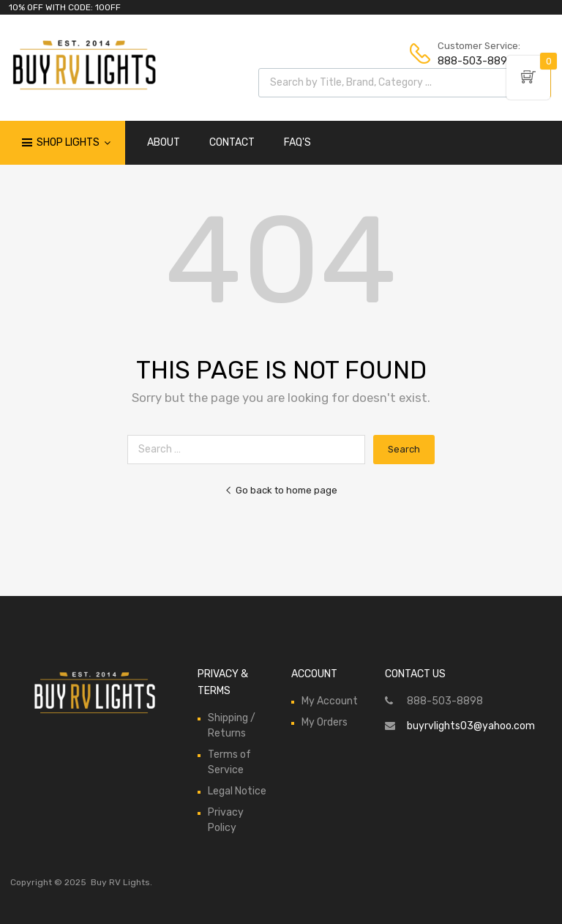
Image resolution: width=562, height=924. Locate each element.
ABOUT (164, 142)
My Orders (325, 722)
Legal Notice (237, 791)
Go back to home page (281, 490)
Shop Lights (74, 143)
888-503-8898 (473, 61)
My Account (330, 701)
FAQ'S (297, 142)
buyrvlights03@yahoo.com (471, 726)
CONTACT (232, 142)
